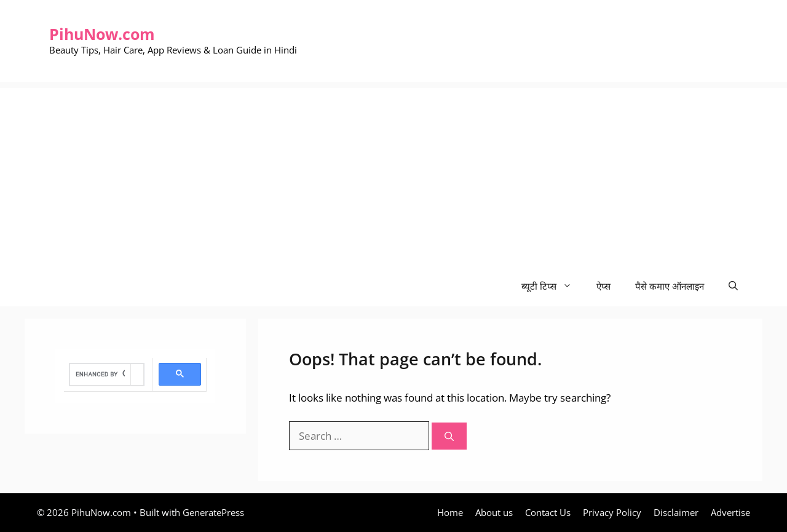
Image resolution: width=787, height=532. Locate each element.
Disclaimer (676, 512)
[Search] (449, 436)
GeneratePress (213, 512)
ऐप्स (603, 286)
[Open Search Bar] (733, 286)
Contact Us (548, 512)
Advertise (730, 512)
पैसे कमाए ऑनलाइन (670, 286)
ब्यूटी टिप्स (553, 286)
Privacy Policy (612, 512)
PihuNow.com (102, 34)
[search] (100, 375)
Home (450, 512)
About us (494, 512)
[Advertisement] (393, 174)
